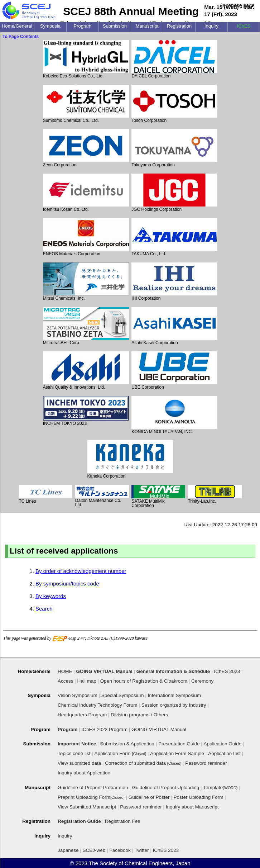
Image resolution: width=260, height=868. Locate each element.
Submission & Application (127, 744)
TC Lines (45, 494)
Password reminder (206, 763)
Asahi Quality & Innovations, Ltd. (86, 371)
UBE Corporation (174, 371)
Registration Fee (123, 821)
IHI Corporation (174, 282)
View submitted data (79, 763)
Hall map (87, 681)
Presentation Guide (179, 744)
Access (66, 681)
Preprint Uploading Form (91, 797)
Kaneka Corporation (130, 459)
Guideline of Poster (149, 797)
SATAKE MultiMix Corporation (158, 496)
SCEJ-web (94, 850)
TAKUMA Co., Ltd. (174, 237)
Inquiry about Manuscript (192, 807)
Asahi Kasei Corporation (174, 326)
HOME (65, 671)
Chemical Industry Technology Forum (98, 705)
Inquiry (65, 836)
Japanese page (237, 5)
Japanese (68, 850)
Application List (224, 753)
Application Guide (223, 744)
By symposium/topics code (67, 584)
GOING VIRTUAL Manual (159, 729)
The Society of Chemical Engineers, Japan (139, 863)
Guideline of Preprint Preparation (93, 788)
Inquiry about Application (84, 773)
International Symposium (174, 695)
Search (44, 609)
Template (220, 788)
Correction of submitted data (143, 763)
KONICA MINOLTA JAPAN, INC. (174, 415)
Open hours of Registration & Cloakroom (144, 681)
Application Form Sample (177, 753)
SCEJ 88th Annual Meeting (131, 11)
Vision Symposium (78, 695)
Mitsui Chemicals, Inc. (86, 282)
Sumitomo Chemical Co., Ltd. (86, 104)
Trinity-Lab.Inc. (215, 494)
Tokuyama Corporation (174, 148)
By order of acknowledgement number (81, 571)
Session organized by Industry (174, 705)
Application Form (121, 753)
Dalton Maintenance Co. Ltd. (102, 496)
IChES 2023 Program (105, 729)
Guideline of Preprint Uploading (166, 788)
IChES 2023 (166, 850)
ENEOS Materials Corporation (86, 237)
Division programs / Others (139, 715)
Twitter (142, 850)
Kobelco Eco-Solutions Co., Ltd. (86, 59)
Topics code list (74, 753)
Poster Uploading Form (199, 797)
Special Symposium (123, 695)
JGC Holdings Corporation (174, 193)
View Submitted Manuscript (87, 807)
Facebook (120, 850)
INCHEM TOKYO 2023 (86, 411)
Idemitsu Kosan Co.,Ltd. (86, 193)
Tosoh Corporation (174, 104)
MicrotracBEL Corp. (86, 326)
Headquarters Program (82, 715)
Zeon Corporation (86, 148)
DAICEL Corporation (174, 59)
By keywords (51, 596)
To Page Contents (21, 37)
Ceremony (202, 681)
